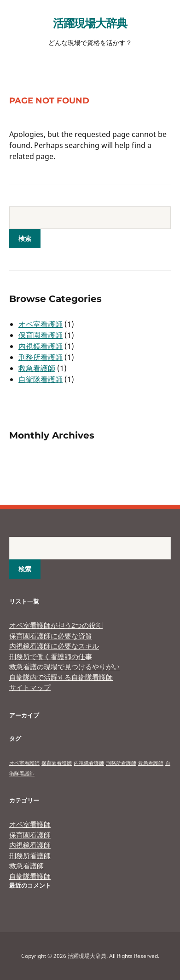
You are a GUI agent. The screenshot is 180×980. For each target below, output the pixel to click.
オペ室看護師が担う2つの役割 (56, 625)
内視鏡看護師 (41, 346)
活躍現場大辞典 (90, 23)
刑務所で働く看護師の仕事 (51, 656)
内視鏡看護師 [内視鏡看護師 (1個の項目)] (89, 763)
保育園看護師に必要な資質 (51, 636)
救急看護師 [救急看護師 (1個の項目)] (151, 763)
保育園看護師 (41, 335)
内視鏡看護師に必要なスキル (54, 646)
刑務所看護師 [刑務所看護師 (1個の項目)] (121, 763)
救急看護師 (37, 368)
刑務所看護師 (41, 357)
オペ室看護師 (41, 324)
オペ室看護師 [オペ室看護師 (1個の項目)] (24, 763)
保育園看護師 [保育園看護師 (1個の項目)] (57, 763)
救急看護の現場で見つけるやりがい (64, 667)
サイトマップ (30, 687)
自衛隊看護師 (41, 379)
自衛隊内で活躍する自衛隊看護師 (61, 677)
